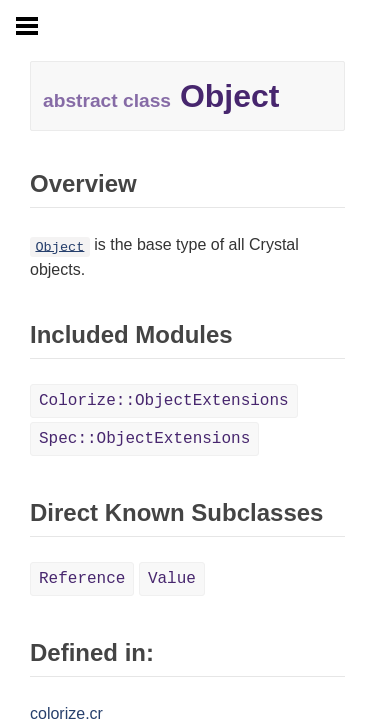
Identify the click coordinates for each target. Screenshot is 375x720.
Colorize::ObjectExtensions (164, 401)
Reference (82, 579)
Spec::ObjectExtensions (144, 439)
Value (172, 579)
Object (59, 246)
